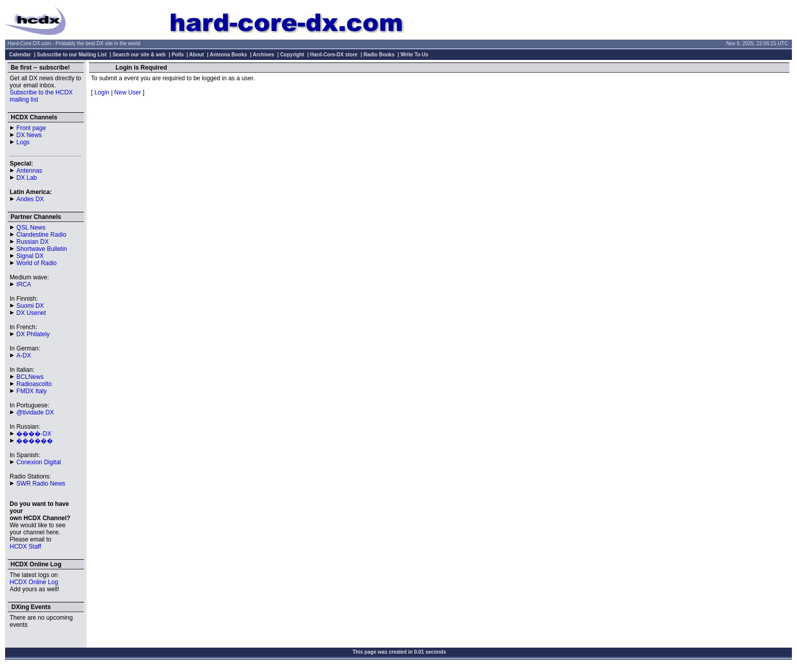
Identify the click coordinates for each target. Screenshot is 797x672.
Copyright (292, 55)
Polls (178, 55)
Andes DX (30, 199)
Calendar (20, 55)
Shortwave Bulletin (41, 249)
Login (102, 92)
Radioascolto (34, 384)
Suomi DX (30, 306)
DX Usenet (31, 313)
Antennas (29, 171)
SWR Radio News (41, 484)
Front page (31, 128)
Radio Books (379, 55)
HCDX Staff (25, 547)
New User (128, 92)
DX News (29, 135)
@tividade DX (35, 412)
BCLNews (30, 377)
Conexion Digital (38, 462)
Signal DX (30, 256)
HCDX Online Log (34, 582)
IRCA (24, 284)
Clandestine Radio (41, 235)
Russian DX (32, 242)
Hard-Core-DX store (334, 55)
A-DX (24, 356)
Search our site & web (139, 55)
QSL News (31, 228)
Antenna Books (228, 55)
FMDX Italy (31, 391)
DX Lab (26, 178)
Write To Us (415, 55)
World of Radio (36, 263)
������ (35, 441)
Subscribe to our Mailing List (72, 55)
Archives (263, 55)
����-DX (34, 434)
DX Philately (33, 334)
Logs (23, 142)
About (196, 55)
